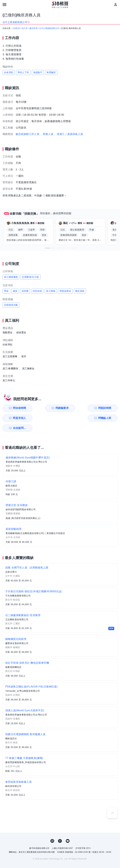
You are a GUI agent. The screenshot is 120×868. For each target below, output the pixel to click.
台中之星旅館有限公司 (49, 28)
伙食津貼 (9, 72)
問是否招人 (106, 408)
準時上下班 (23, 72)
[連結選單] (4, 5)
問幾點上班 (18, 418)
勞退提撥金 (65, 291)
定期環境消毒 (11, 305)
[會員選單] (116, 5)
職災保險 (80, 291)
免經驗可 (38, 72)
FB (60, 831)
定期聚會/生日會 (30, 277)
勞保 (6, 291)
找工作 (25, 28)
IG (52, 831)
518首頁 (16, 28)
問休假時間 (18, 408)
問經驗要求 (47, 408)
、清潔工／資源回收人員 (69, 134)
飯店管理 (34, 28)
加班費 (25, 291)
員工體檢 (51, 291)
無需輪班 (51, 72)
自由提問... (48, 418)
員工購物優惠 (11, 277)
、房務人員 (47, 134)
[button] (48, 248)
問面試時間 (77, 408)
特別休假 (37, 291)
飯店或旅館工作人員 (28, 134)
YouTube (68, 831)
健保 (15, 291)
